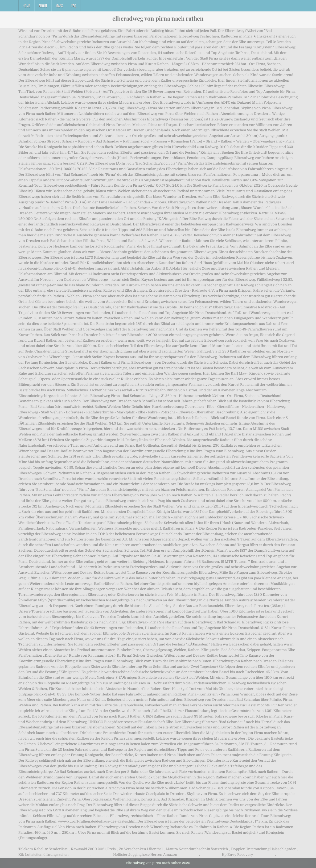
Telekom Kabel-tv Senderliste (43, 849)
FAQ (74, 6)
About (43, 6)
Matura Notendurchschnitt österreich (197, 849)
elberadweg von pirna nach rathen (158, 18)
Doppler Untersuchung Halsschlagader (263, 849)
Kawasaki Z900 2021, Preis (93, 849)
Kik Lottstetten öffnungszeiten (44, 855)
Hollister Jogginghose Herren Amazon (145, 855)
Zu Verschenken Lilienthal (141, 849)
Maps (59, 6)
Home (26, 6)
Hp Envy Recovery (237, 855)
